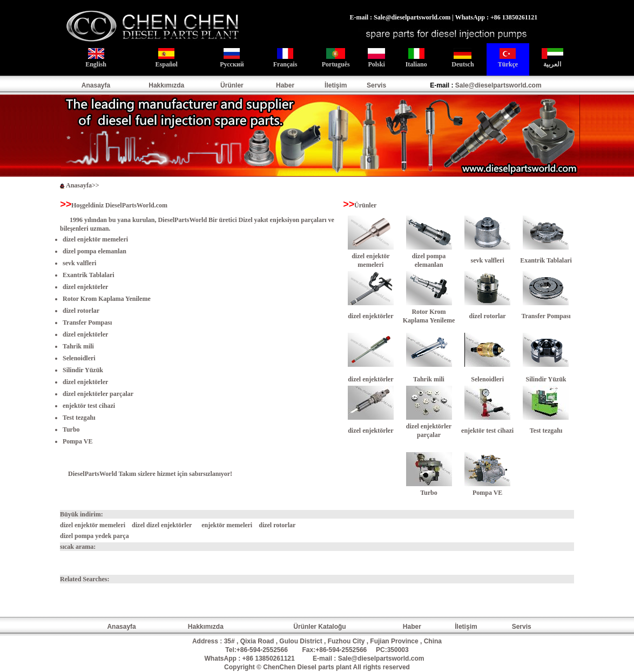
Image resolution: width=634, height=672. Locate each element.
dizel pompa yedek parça (95, 536)
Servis (376, 85)
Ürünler (232, 85)
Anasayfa (96, 85)
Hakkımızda (166, 85)
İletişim (336, 85)
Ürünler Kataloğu (319, 627)
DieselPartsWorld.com (136, 205)
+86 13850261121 (269, 658)
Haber (285, 85)
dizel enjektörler (85, 334)
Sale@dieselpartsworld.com (498, 85)
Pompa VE (77, 441)
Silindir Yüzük (83, 370)
